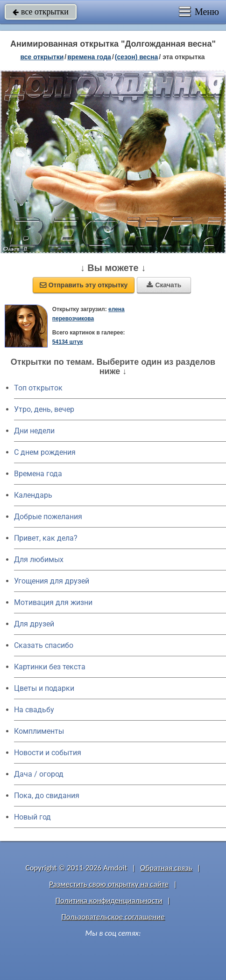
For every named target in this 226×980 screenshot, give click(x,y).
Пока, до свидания (47, 796)
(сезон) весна (136, 57)
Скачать (164, 285)
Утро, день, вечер (44, 409)
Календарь (33, 495)
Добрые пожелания (48, 517)
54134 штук (68, 342)
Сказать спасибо (44, 645)
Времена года (38, 474)
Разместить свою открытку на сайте (109, 884)
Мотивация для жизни (53, 602)
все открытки (41, 12)
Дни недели (34, 431)
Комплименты (39, 731)
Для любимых (39, 560)
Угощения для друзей (52, 581)
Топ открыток (38, 388)
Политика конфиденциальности (109, 900)
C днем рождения (45, 452)
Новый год (32, 817)
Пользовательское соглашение (113, 917)
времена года (89, 57)
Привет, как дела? (46, 538)
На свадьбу (34, 710)
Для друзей (34, 624)
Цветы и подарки (44, 688)
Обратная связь (166, 868)
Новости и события (48, 753)
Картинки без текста (50, 667)
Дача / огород (39, 774)
